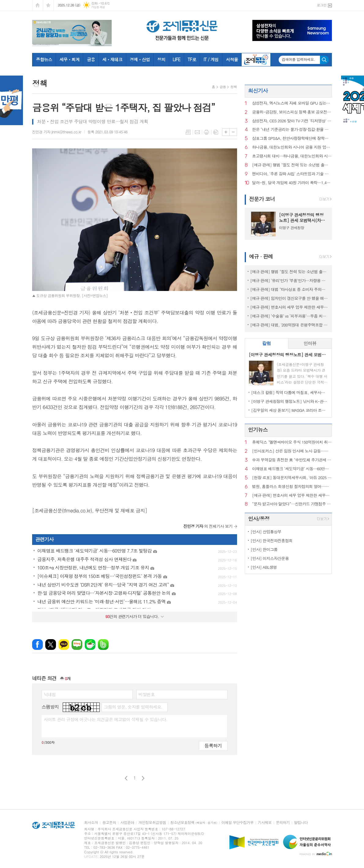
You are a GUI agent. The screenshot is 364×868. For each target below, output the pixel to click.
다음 (143, 778)
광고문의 (109, 823)
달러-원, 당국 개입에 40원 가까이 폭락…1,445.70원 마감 (292, 183)
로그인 (322, 5)
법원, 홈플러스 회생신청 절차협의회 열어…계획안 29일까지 (292, 487)
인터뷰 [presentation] (310, 343)
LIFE (176, 59)
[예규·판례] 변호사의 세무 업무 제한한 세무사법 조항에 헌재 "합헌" (290, 307)
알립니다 (301, 823)
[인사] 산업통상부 (266, 532)
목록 (188, 132)
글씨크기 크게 (226, 132)
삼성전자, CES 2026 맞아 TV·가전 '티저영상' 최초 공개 (292, 121)
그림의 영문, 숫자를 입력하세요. (133, 707)
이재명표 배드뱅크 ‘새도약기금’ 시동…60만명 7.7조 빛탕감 (292, 469)
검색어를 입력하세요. (298, 59)
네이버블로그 (77, 644)
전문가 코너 (262, 199)
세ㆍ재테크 (112, 59)
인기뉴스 (258, 430)
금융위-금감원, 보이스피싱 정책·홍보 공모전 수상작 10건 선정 (292, 112)
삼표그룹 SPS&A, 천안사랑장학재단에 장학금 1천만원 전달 (292, 138)
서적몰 (232, 59)
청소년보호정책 (194, 823)
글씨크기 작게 (233, 132)
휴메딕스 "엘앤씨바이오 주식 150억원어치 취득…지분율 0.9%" (292, 442)
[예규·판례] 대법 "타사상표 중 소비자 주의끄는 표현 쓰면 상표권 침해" (290, 289)
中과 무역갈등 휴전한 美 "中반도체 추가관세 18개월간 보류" (292, 460)
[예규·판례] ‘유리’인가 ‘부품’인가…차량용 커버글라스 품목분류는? (290, 280)
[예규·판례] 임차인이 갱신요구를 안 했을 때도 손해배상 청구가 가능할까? (290, 298)
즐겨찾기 (48, 5)
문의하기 (283, 823)
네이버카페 (90, 644)
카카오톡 (64, 644)
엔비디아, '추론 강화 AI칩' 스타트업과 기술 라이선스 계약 (292, 174)
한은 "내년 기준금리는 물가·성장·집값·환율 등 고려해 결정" (292, 130)
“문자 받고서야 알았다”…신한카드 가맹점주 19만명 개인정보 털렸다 (292, 504)
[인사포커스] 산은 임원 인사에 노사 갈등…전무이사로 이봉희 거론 (292, 451)
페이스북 (37, 644)
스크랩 (216, 132)
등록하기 (213, 745)
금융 (91, 59)
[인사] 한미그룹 (264, 549)
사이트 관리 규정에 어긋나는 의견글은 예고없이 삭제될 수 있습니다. (106, 719)
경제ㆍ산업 (140, 59)
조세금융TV (256, 60)
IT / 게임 (211, 59)
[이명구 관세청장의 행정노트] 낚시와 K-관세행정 (290, 401)
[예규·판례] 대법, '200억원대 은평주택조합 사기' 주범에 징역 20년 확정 (290, 325)
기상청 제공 (98, 7)
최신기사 (258, 91)
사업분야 (127, 823)
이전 (126, 778)
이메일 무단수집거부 (238, 823)
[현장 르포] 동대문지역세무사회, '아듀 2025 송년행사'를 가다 (292, 478)
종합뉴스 (44, 59)
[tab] (267, 343)
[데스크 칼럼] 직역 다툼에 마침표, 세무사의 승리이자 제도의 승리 (290, 392)
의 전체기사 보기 (208, 526)
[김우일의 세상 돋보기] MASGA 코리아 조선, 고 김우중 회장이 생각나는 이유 (290, 410)
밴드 (103, 644)
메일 (197, 132)
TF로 (192, 59)
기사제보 (265, 823)
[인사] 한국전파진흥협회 (271, 540)
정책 (234, 87)
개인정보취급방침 (152, 823)
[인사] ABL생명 (264, 567)
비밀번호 (147, 694)
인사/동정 (259, 519)
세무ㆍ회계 (69, 59)
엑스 (51, 644)
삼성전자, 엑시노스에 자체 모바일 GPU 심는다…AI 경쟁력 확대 (292, 103)
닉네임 (50, 694)
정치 (161, 59)
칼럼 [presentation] (266, 343)
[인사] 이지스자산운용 (270, 558)
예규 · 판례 (261, 256)
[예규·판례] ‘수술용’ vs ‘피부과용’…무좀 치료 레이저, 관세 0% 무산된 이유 (290, 316)
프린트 (206, 132)
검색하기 (324, 60)
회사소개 (91, 823)
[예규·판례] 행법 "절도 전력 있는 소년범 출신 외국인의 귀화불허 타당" (292, 165)
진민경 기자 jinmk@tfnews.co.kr (57, 132)
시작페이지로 (38, 5)
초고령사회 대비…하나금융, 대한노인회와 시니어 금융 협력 (292, 156)
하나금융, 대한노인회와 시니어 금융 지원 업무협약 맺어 (292, 147)
